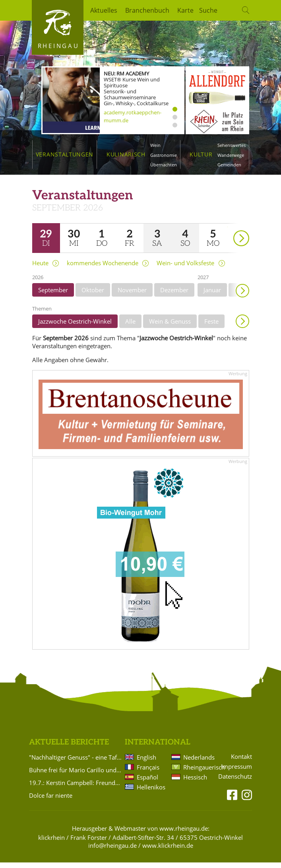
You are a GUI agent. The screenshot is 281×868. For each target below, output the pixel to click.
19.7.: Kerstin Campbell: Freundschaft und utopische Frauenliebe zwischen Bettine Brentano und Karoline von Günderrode (76, 788)
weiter (227, 232)
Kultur (201, 154)
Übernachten (164, 165)
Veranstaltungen (65, 154)
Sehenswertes (232, 145)
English (146, 763)
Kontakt (241, 762)
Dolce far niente (51, 801)
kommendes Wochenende (103, 269)
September (53, 295)
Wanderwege (231, 155)
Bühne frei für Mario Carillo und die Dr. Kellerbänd (76, 775)
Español (147, 783)
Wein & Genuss (170, 327)
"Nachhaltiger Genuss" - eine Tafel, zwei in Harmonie (76, 763)
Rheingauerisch (198, 773)
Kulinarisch (126, 154)
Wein (155, 145)
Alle (130, 327)
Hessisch (195, 783)
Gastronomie (164, 155)
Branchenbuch (147, 10)
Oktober (93, 295)
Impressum (236, 772)
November (132, 295)
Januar (212, 295)
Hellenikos (151, 793)
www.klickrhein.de (168, 851)
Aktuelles (104, 10)
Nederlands (198, 763)
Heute (40, 269)
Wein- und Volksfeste (185, 269)
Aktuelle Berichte (69, 748)
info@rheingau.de (112, 851)
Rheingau (59, 46)
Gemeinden (229, 165)
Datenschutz (235, 782)
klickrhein (51, 843)
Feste (211, 327)
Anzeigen (242, 327)
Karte (185, 10)
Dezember (174, 295)
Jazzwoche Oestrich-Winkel (75, 327)
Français (148, 773)
